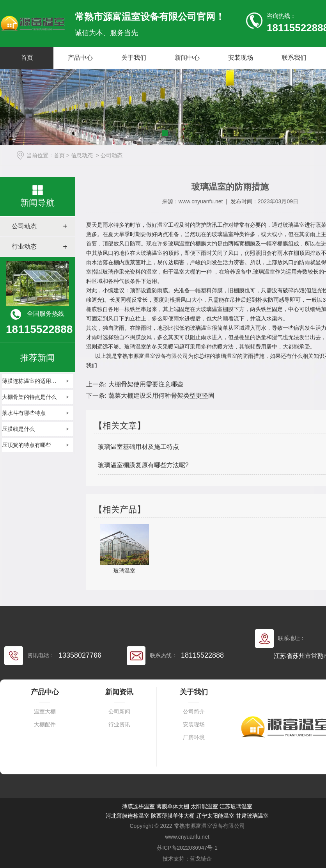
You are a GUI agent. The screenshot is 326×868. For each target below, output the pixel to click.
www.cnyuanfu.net (201, 201)
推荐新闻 (37, 358)
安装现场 (241, 58)
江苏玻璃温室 (236, 806)
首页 (27, 58)
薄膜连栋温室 (138, 806)
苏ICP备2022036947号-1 (187, 848)
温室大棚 (45, 712)
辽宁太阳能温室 (215, 816)
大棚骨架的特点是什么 (29, 397)
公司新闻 (119, 712)
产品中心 (80, 58)
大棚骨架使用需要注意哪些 (145, 384)
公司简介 (194, 712)
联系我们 (294, 58)
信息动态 (82, 155)
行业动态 (24, 246)
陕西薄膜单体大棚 (173, 816)
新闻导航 (37, 203)
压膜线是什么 (18, 429)
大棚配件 (45, 725)
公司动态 (24, 226)
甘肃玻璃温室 (252, 816)
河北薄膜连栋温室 (128, 816)
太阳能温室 (204, 806)
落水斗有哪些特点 (24, 413)
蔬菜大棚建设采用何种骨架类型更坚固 (160, 396)
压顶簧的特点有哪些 (27, 445)
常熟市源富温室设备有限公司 (152, 356)
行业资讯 (119, 725)
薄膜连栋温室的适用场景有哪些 (40, 381)
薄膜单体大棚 (173, 806)
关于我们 (134, 58)
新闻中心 (187, 58)
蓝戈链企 (201, 859)
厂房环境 (194, 737)
